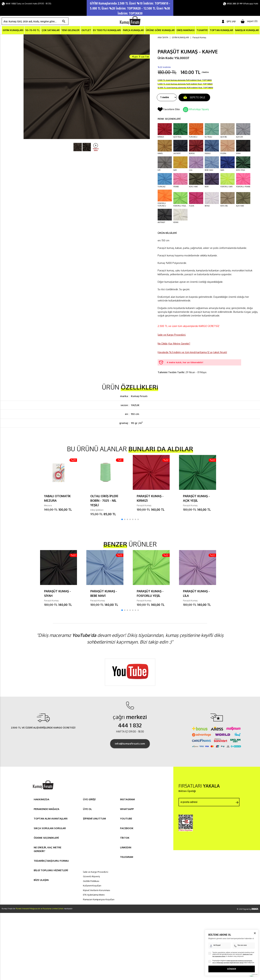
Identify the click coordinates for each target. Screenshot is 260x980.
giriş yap (229, 21)
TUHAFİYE (202, 31)
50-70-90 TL (33, 31)
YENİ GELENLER (71, 31)
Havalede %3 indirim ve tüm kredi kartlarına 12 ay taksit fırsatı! (192, 353)
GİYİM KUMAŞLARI (13, 31)
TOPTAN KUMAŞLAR (221, 31)
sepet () (249, 21)
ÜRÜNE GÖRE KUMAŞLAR (160, 31)
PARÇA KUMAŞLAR (133, 31)
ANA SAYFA (163, 38)
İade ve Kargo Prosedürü (172, 335)
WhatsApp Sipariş (199, 110)
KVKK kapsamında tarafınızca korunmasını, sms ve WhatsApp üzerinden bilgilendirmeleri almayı (232, 949)
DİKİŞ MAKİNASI (186, 31)
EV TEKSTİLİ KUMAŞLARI (107, 31)
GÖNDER (232, 956)
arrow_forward (237, 803)
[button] (122, 520)
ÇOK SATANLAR (51, 31)
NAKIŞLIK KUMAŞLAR (247, 31)
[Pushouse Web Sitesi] (254, 962)
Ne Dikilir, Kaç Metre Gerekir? (174, 344)
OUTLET (86, 31)
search (64, 21)
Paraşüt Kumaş (199, 38)
